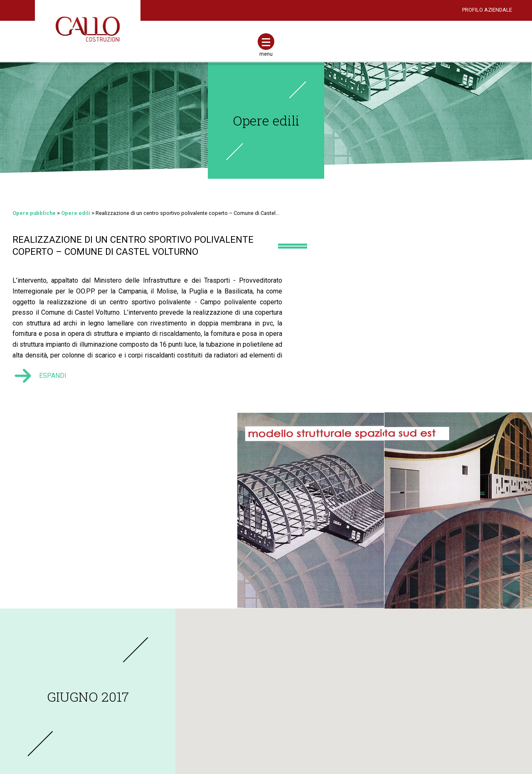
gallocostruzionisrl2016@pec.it (89, 724)
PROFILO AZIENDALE (487, 10)
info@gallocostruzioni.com (88, 711)
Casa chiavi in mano (239, 738)
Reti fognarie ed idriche (424, 686)
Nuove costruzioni (237, 660)
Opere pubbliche (35, 214)
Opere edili (266, 120)
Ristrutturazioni (233, 673)
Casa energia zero (237, 725)
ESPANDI (54, 395)
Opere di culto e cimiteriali (427, 699)
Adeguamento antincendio (247, 699)
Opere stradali (413, 673)
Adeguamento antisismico (247, 686)
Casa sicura (229, 712)
